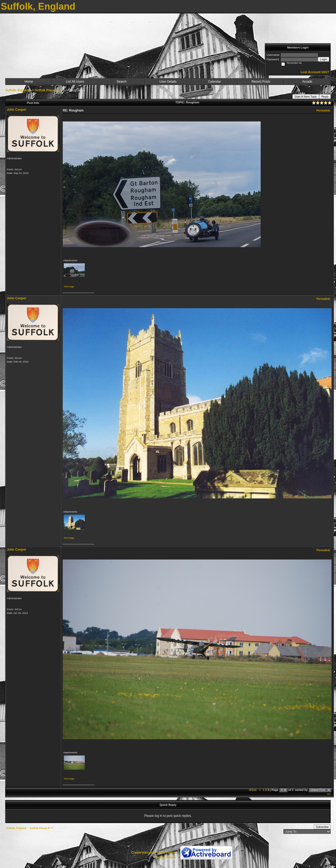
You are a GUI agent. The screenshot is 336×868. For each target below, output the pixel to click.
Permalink (323, 110)
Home (29, 82)
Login (324, 59)
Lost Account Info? (315, 72)
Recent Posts (261, 82)
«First (253, 790)
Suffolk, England (18, 90)
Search (122, 82)
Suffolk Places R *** (49, 90)
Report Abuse (166, 857)
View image (69, 287)
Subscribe (322, 827)
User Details (168, 82)
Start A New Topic (306, 97)
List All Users (75, 82)
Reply (325, 97)
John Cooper (17, 110)
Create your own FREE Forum (154, 853)
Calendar (214, 82)
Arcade (307, 82)
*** (329, 795)
